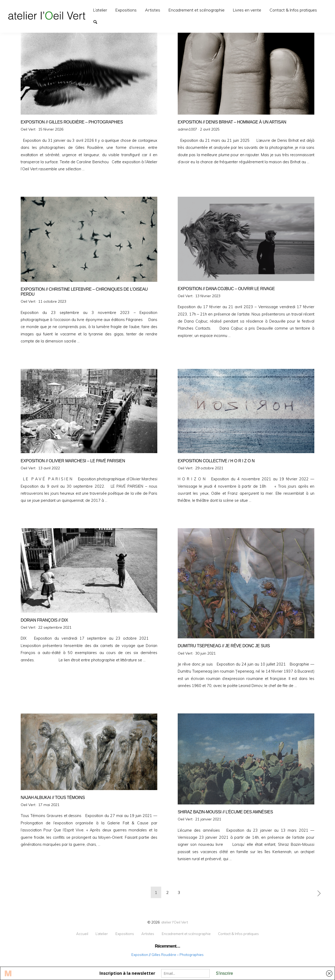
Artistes (153, 10)
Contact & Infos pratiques (293, 10)
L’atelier (100, 10)
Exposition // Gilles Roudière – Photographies (167, 954)
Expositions (126, 10)
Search (98, 21)
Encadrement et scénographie (197, 10)
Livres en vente (247, 10)
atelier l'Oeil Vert (175, 922)
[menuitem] (100, 10)
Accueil (82, 934)
